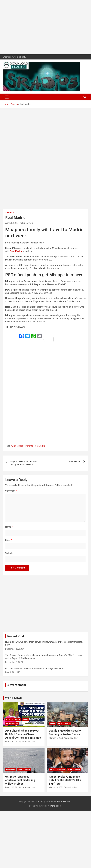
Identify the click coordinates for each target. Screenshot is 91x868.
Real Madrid (40, 446)
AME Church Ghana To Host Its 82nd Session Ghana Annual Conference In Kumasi (23, 734)
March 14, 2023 (13, 787)
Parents (29, 446)
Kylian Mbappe (18, 446)
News (25, 720)
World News (13, 698)
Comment (11, 491)
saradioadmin (28, 742)
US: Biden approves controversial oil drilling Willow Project (20, 780)
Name (9, 527)
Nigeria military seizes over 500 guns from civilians (24, 463)
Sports (10, 213)
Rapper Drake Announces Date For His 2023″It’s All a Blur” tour (65, 780)
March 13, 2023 (56, 787)
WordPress (55, 806)
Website (9, 553)
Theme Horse (64, 801)
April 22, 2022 (12, 223)
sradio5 (39, 801)
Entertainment (57, 770)
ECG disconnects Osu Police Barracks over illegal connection (35, 668)
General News (13, 720)
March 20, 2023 (13, 742)
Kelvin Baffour (27, 223)
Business (11, 770)
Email (9, 540)
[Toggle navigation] (7, 97)
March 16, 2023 (56, 738)
